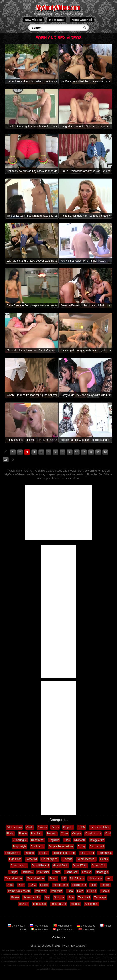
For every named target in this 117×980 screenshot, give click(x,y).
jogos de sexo (68, 961)
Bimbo (10, 834)
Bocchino (37, 834)
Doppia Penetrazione (61, 846)
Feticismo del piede (64, 853)
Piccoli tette (79, 885)
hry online (55, 954)
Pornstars (57, 891)
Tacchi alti (84, 897)
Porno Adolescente (19, 891)
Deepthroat (38, 840)
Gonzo (104, 859)
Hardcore (27, 872)
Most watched (82, 20)
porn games (65, 969)
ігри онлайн (37, 954)
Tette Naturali (59, 904)
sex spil (113, 961)
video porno (40, 929)
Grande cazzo (19, 866)
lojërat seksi (55, 969)
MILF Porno (77, 878)
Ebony (81, 846)
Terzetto (23, 904)
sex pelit (69, 965)
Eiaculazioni (97, 846)
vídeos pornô (80, 958)
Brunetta (51, 834)
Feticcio (43, 853)
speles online (111, 954)
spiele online (85, 950)
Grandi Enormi (40, 866)
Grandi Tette (80, 866)
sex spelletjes (34, 965)
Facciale (29, 853)
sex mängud (77, 965)
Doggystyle (20, 846)
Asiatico (42, 827)
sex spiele (45, 961)
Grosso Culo (99, 866)
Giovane (67, 859)
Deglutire (54, 840)
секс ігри (61, 965)
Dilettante (80, 840)
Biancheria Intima (100, 827)
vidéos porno (101, 958)
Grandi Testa (61, 866)
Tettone (75, 904)
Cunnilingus (20, 840)
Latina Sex (71, 872)
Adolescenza (14, 827)
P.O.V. (32, 885)
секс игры (36, 961)
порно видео (39, 926)
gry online (47, 954)
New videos (33, 20)
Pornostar (41, 891)
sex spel (106, 961)
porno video (87, 929)
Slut (47, 897)
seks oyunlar (9, 965)
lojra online (18, 958)
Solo (71, 897)
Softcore (59, 897)
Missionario (95, 878)
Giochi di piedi (50, 859)
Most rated (57, 20)
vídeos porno (63, 926)
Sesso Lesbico (32, 897)
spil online (19, 954)
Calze (64, 834)
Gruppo (13, 872)
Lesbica (87, 872)
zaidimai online (7, 958)
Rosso (15, 897)
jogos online (64, 950)
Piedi (93, 885)
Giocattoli (31, 859)
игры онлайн (54, 950)
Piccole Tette (60, 885)
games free (44, 950)
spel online (10, 954)
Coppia (77, 834)
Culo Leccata (93, 834)
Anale (30, 827)
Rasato (105, 891)
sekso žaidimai (99, 965)
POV (80, 891)
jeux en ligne (96, 950)
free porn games (9, 950)
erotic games (75, 969)
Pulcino (92, 891)
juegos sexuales (55, 961)
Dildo (67, 840)
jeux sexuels (79, 961)
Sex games (92, 904)
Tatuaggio (100, 897)
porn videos (17, 926)
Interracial (43, 872)
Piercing (106, 885)
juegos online (75, 950)
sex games (27, 961)
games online (34, 950)
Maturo (53, 878)
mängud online (99, 954)
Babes (55, 827)
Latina (57, 872)
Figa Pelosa (87, 853)
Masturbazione (14, 878)
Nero (109, 878)
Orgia (10, 885)
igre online (39, 958)
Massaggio (102, 872)
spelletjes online (87, 954)
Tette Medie (40, 904)
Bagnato (68, 827)
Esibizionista (13, 853)
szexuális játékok (43, 969)
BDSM (82, 827)
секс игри (109, 965)
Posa (70, 891)
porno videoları (63, 929)
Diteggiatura (97, 840)
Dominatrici (37, 846)
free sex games (22, 950)
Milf (64, 878)
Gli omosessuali (86, 859)
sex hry (25, 965)
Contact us (58, 937)
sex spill (99, 961)
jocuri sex (18, 965)
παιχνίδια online (29, 958)
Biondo (23, 834)
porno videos (86, 926)
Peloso (44, 885)
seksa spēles (88, 965)
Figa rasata (105, 853)
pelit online (28, 954)
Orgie (21, 885)
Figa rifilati (15, 859)
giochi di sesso (90, 961)
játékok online (74, 954)
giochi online (106, 950)
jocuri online (64, 954)
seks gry (43, 965)
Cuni (108, 834)
